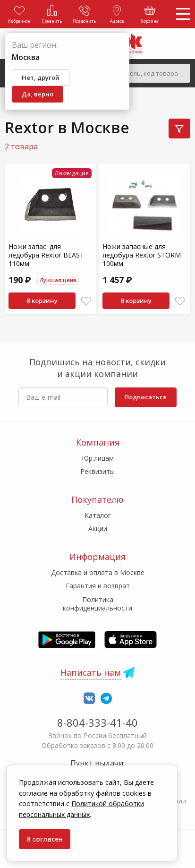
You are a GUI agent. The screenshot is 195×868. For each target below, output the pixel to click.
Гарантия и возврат (98, 586)
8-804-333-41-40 (97, 722)
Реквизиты (97, 471)
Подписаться (146, 397)
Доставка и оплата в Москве (98, 572)
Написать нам (91, 672)
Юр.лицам (98, 458)
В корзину (42, 301)
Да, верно (38, 94)
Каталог (98, 515)
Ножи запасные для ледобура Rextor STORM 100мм (142, 255)
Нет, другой (41, 77)
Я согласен (45, 839)
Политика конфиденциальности (97, 604)
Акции (98, 529)
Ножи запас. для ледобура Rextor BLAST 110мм (46, 255)
